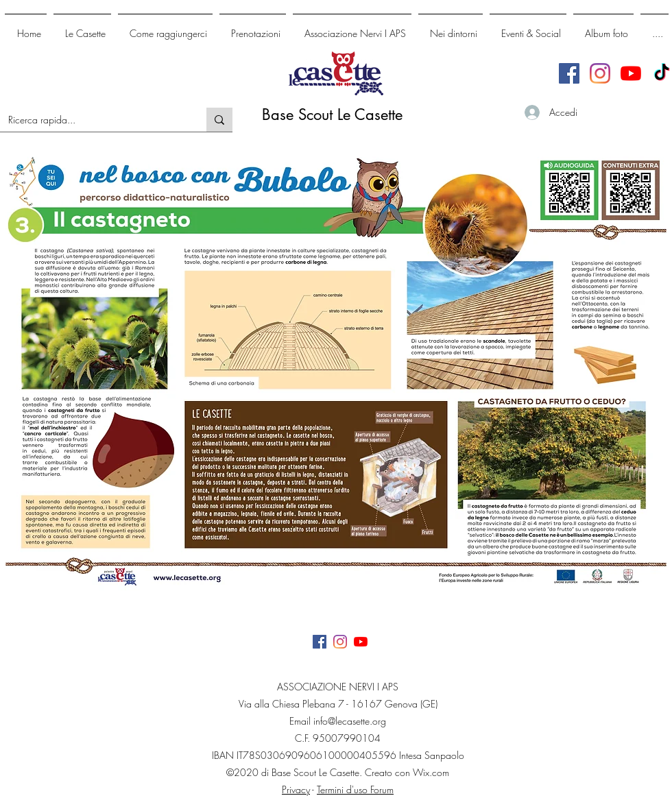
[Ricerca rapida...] (93, 120)
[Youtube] (631, 73)
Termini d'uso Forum (355, 789)
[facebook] (569, 73)
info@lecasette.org (350, 721)
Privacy (296, 789)
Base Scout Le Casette (332, 114)
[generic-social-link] (600, 73)
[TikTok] (662, 73)
